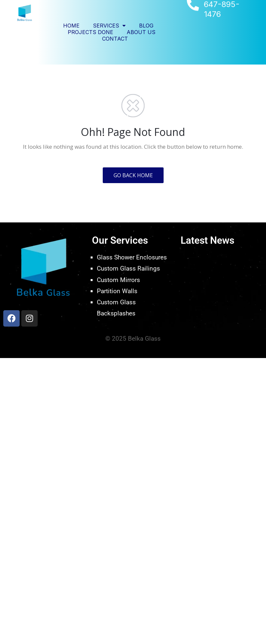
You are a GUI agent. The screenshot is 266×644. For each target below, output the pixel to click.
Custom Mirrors (118, 280)
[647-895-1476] (193, 11)
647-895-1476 (222, 15)
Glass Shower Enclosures (132, 257)
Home (71, 26)
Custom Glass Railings (128, 268)
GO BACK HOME (133, 175)
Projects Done (90, 32)
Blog (146, 26)
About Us (141, 32)
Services (109, 26)
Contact (115, 39)
